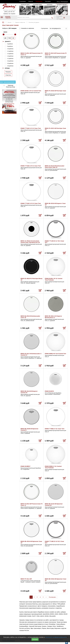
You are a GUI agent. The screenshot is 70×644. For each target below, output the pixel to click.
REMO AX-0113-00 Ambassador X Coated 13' (31, 354)
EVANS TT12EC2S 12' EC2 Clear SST (54, 242)
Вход (58, 2)
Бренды (7, 68)
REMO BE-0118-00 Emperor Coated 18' (29, 392)
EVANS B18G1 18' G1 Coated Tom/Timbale (54, 279)
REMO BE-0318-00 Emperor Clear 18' (55, 204)
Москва (11, 2)
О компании (23, 1)
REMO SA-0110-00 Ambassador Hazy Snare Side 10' (55, 167)
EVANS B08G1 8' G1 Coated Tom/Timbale (53, 467)
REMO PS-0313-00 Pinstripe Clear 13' (55, 129)
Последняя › (53, 597)
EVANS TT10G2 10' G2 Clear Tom (31, 203)
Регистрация (64, 2)
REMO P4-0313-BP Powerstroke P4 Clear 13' (31, 505)
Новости (31, 1)
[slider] (4, 34)
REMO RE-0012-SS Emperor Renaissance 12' (53, 317)
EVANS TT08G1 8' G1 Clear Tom (55, 429)
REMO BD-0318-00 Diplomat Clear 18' (56, 580)
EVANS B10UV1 (49, 391)
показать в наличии (28, 28)
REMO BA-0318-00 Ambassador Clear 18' (30, 317)
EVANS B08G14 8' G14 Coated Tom (55, 354)
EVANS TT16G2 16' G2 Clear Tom (31, 128)
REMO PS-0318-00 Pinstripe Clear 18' (55, 91)
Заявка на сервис (9, 14)
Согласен (35, 639)
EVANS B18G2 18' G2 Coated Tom (31, 91)
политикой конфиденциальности (56, 637)
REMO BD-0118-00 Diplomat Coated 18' (54, 505)
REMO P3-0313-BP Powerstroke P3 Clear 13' (56, 54)
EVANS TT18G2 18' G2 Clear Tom (31, 166)
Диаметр (8, 41)
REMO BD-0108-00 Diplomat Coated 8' (29, 429)
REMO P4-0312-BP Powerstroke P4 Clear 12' (31, 54)
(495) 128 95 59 (9, 12)
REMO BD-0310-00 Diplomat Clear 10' (31, 542)
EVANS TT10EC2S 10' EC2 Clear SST (54, 542)
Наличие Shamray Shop (10, 86)
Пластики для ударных (34, 22)
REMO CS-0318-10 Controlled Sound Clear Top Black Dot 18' (30, 242)
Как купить (48, 1)
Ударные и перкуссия (20, 22)
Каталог (3, 22)
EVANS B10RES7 (25, 466)
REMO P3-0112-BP (26, 579)
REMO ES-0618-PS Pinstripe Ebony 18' (31, 279)
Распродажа (39, 1)
